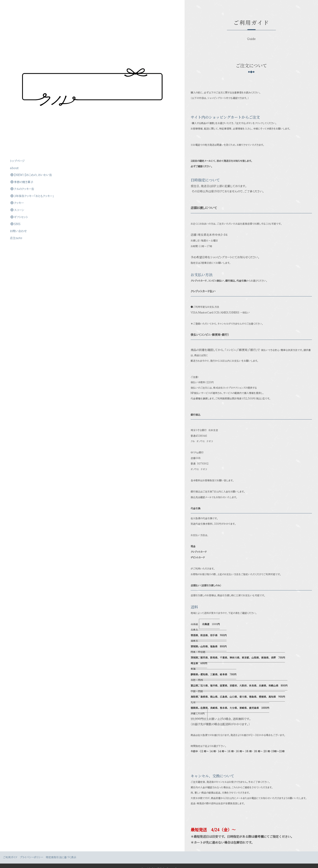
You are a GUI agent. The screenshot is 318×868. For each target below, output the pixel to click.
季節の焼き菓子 (22, 86)
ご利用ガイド (10, 852)
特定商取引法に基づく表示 (61, 852)
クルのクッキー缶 (23, 94)
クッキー (17, 115)
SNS (16, 136)
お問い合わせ (19, 143)
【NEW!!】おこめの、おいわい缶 (30, 76)
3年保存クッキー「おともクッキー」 (30, 104)
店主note (16, 150)
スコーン (18, 122)
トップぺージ (18, 58)
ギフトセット (19, 129)
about (15, 65)
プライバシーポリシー (32, 852)
